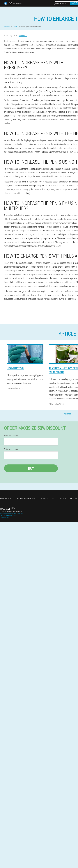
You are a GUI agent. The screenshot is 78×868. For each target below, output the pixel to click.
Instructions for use (26, 499)
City (54, 499)
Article (63, 499)
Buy (31, 468)
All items (67, 414)
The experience (6, 499)
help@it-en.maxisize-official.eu (11, 511)
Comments (43, 499)
